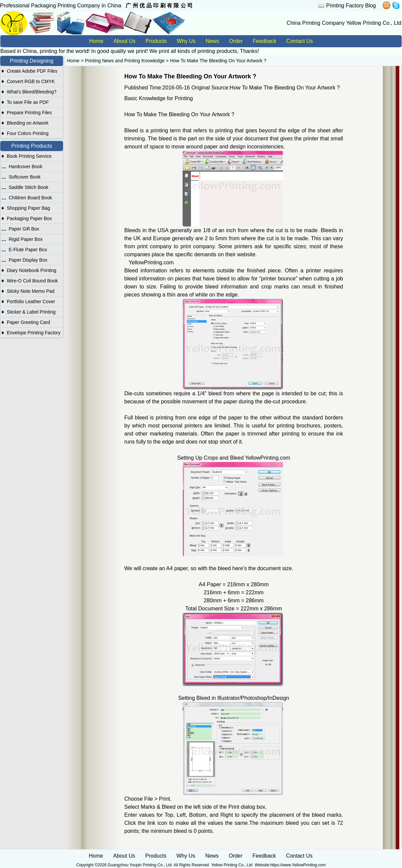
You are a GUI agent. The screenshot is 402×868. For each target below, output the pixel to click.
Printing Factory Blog (351, 6)
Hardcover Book (25, 166)
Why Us (186, 41)
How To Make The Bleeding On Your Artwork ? (218, 61)
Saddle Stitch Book (28, 187)
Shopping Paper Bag (28, 208)
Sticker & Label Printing (31, 312)
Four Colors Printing (28, 133)
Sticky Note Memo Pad (30, 291)
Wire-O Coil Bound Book (32, 281)
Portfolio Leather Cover (31, 302)
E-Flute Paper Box (28, 250)
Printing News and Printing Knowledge (125, 61)
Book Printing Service (29, 156)
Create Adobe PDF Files (32, 71)
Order (236, 41)
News (212, 41)
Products (156, 41)
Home (96, 41)
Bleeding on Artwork (28, 123)
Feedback (265, 41)
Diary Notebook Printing (31, 270)
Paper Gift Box (24, 229)
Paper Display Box (28, 260)
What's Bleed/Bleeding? (31, 92)
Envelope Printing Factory (33, 333)
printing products (217, 51)
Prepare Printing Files (29, 113)
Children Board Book (30, 198)
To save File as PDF (28, 102)
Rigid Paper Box (26, 239)
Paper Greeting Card (28, 322)
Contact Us (300, 41)
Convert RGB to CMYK (31, 81)
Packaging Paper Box (29, 218)
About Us (125, 41)
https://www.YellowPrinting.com (298, 865)
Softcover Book (25, 177)
